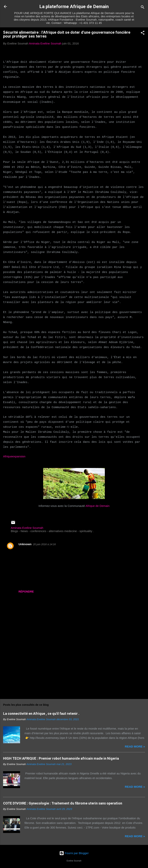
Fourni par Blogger (74, 853)
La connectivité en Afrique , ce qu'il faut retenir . (41, 714)
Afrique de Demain (98, 506)
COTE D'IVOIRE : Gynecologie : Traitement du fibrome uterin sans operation (63, 803)
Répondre (26, 592)
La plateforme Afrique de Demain (74, 7)
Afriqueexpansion (14, 456)
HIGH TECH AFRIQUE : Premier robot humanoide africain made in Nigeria (61, 758)
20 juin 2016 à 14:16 (45, 544)
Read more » (135, 746)
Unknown (25, 544)
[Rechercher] (143, 8)
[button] (143, 33)
